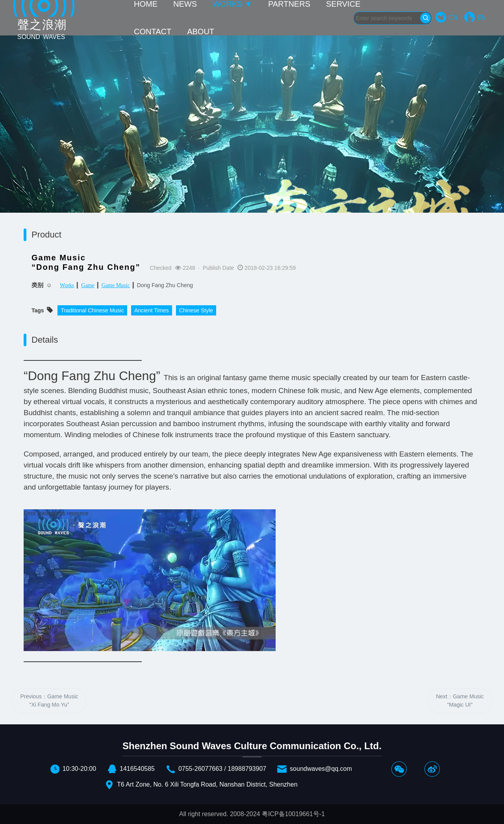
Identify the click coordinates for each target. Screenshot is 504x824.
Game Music (116, 285)
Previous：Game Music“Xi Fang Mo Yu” (49, 701)
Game (88, 285)
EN (482, 18)
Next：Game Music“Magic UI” (460, 701)
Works (67, 285)
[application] (150, 580)
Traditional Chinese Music (92, 310)
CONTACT (153, 32)
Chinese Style (196, 310)
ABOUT (201, 32)
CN (453, 18)
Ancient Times (152, 310)
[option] (252, 154)
